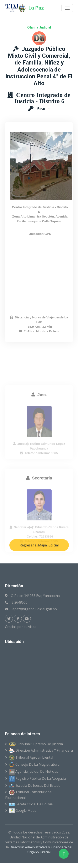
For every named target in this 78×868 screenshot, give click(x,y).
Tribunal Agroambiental (31, 758)
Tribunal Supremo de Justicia (36, 744)
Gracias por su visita (22, 627)
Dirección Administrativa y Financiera (41, 751)
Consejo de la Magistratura (34, 765)
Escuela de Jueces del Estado (35, 786)
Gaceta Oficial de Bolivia (31, 804)
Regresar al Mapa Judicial (39, 561)
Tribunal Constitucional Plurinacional (29, 795)
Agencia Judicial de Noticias (33, 772)
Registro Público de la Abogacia (37, 779)
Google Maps (23, 811)
